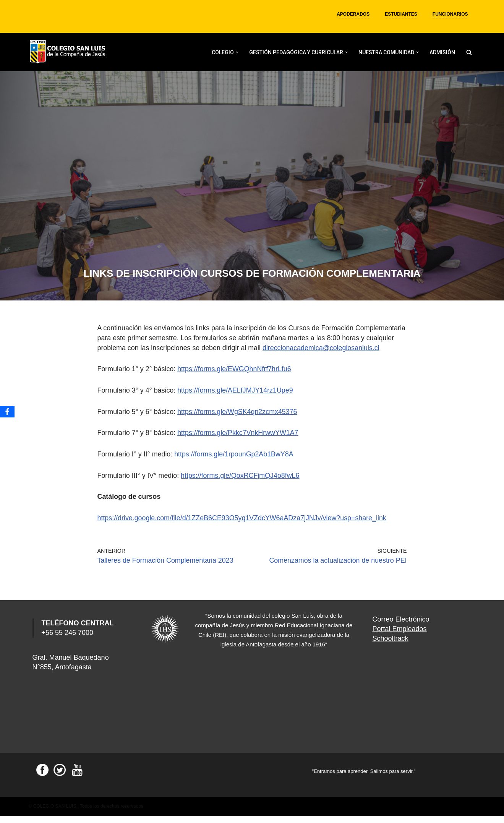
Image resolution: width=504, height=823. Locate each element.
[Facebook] (7, 412)
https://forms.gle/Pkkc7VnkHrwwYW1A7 (239, 442)
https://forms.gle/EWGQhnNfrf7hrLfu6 (235, 378)
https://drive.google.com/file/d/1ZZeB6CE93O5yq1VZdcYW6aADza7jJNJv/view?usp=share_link (243, 526)
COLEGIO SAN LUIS (55, 813)
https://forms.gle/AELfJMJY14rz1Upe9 (236, 399)
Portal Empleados (400, 636)
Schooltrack (391, 646)
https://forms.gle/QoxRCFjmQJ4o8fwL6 (241, 484)
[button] (237, 52)
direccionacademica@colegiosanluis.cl (171, 357)
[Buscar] (469, 52)
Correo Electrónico (401, 627)
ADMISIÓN (442, 52)
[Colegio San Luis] (69, 52)
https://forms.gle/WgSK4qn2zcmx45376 (238, 420)
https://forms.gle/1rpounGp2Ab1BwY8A (235, 463)
